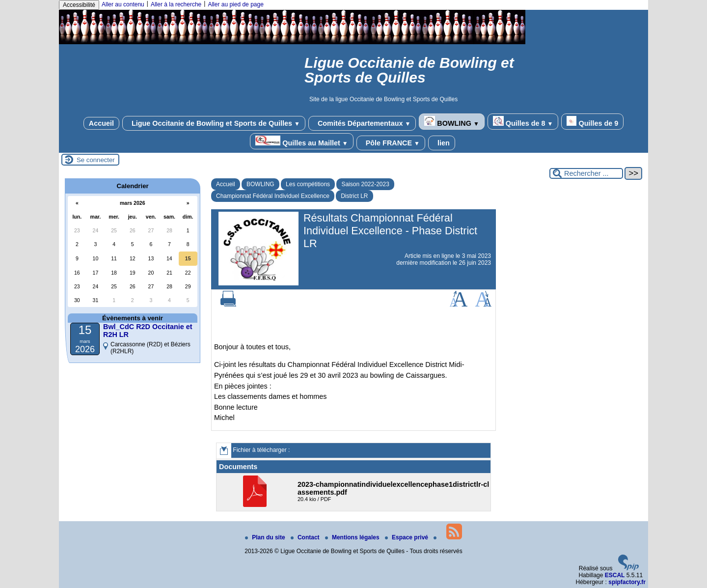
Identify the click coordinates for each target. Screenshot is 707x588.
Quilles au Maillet (301, 141)
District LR (354, 196)
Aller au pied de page (235, 4)
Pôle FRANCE (391, 143)
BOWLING (451, 122)
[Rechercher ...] (586, 173)
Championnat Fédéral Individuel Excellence (273, 196)
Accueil (101, 123)
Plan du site (266, 537)
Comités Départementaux (362, 123)
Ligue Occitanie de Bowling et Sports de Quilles (214, 123)
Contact (306, 537)
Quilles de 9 (592, 122)
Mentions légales (353, 537)
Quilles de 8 (523, 122)
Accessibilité (79, 5)
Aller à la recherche (176, 4)
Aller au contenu (123, 4)
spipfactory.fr (627, 582)
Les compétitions (308, 184)
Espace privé (407, 537)
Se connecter (96, 160)
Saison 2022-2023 (365, 184)
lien (442, 143)
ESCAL (615, 575)
